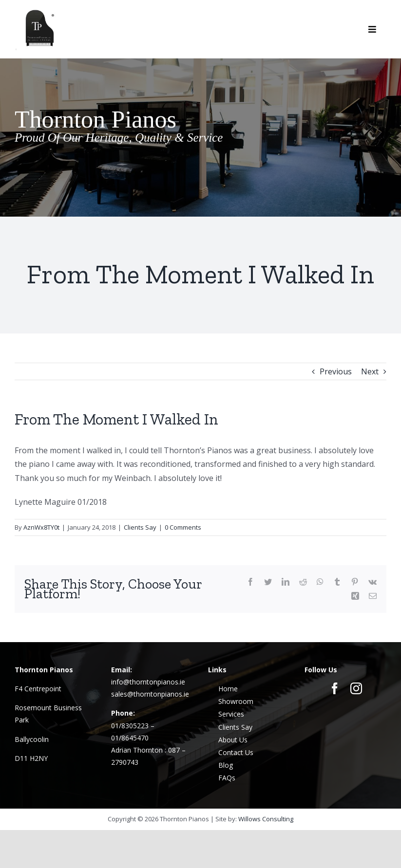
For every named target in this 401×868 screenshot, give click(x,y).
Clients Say (140, 527)
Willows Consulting (266, 819)
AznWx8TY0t (41, 527)
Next (370, 371)
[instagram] (356, 688)
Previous (336, 371)
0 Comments (183, 527)
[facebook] (335, 688)
